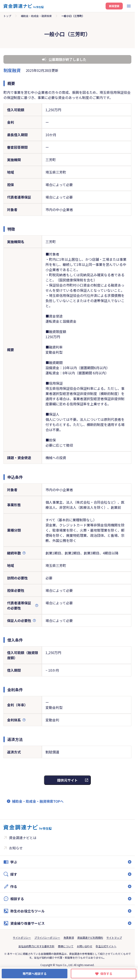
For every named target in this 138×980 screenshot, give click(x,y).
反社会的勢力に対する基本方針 (36, 946)
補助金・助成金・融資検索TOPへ (38, 801)
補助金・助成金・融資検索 (36, 16)
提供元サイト (67, 780)
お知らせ (16, 848)
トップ (7, 16)
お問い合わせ (85, 946)
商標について (66, 946)
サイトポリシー (22, 938)
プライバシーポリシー (47, 938)
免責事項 (69, 938)
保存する (106, 974)
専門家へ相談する (35, 974)
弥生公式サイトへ (106, 946)
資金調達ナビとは (23, 838)
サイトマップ (114, 938)
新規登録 (114, 6)
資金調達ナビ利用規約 (90, 938)
